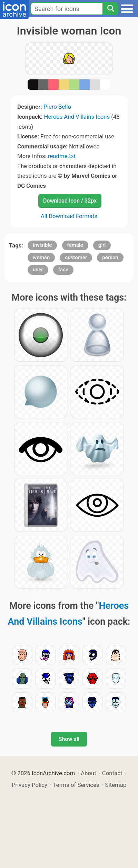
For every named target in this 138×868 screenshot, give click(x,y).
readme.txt (62, 156)
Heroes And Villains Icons (77, 117)
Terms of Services (76, 785)
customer (76, 257)
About (88, 773)
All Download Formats (69, 216)
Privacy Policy (29, 785)
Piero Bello (57, 107)
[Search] (110, 9)
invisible (42, 245)
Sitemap (116, 785)
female (75, 245)
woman (41, 257)
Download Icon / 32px (70, 201)
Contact (112, 773)
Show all (69, 739)
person (110, 257)
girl (102, 245)
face (63, 270)
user (38, 270)
